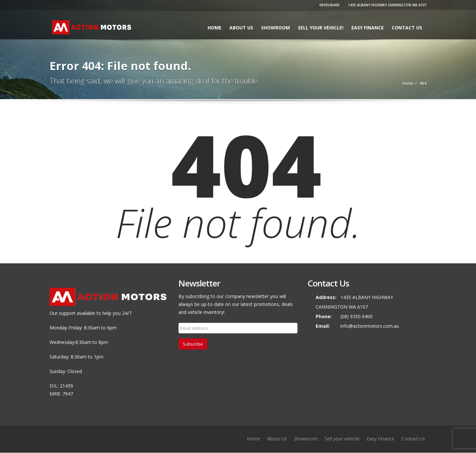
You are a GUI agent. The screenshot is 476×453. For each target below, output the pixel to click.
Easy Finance (368, 28)
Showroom (276, 28)
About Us (241, 28)
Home (215, 28)
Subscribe (193, 344)
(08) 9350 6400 (357, 316)
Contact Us (407, 28)
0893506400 (328, 5)
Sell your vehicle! (321, 28)
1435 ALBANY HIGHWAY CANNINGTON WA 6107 (386, 5)
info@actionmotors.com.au (370, 326)
